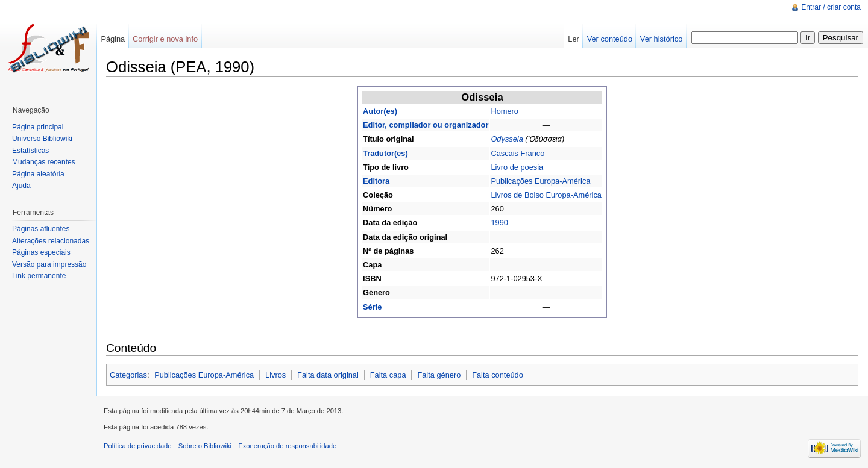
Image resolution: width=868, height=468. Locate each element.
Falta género (439, 375)
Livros (275, 375)
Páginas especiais (41, 252)
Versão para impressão (49, 264)
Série (372, 307)
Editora (376, 181)
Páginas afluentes (41, 229)
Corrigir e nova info (165, 39)
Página (113, 39)
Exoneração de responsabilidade (287, 446)
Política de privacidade (138, 446)
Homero (505, 111)
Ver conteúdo (610, 39)
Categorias (128, 375)
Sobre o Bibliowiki (205, 446)
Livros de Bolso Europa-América (546, 195)
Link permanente (39, 276)
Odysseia (507, 139)
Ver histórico (661, 39)
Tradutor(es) (385, 153)
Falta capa (388, 375)
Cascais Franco (517, 153)
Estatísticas (30, 151)
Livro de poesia (517, 167)
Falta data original (328, 375)
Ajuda (21, 186)
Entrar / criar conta (831, 7)
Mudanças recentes (44, 162)
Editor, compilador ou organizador (426, 125)
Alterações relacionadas (51, 241)
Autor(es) (380, 111)
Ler (574, 39)
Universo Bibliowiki (42, 139)
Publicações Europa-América (540, 181)
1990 (499, 223)
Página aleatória (38, 174)
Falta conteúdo (498, 375)
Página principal (38, 127)
